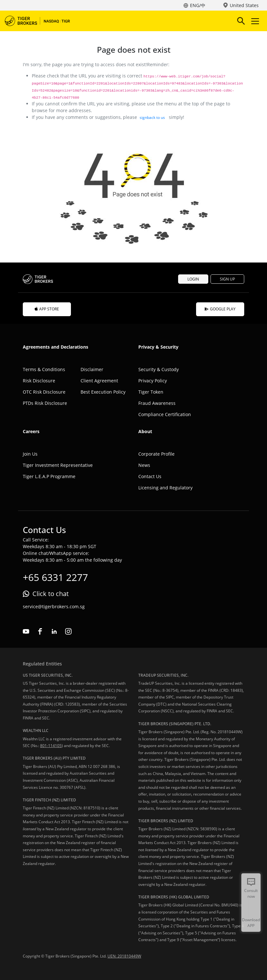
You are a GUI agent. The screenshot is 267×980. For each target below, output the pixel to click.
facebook (40, 631)
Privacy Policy (153, 381)
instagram (68, 631)
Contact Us (150, 476)
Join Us (30, 454)
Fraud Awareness (157, 403)
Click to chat (51, 594)
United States (244, 5)
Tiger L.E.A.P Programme (49, 476)
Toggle (254, 21)
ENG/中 (198, 5)
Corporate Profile (156, 454)
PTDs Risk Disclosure (45, 403)
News (144, 465)
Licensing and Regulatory (165, 488)
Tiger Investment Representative (58, 465)
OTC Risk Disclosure (44, 392)
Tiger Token (151, 392)
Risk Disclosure (39, 381)
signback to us (152, 117)
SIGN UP (227, 279)
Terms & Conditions (44, 369)
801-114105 (51, 746)
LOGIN (193, 279)
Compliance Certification (165, 414)
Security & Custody (159, 369)
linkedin (54, 631)
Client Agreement (99, 381)
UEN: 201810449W (124, 956)
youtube (26, 631)
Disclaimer (92, 369)
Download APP (251, 923)
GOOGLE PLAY (220, 309)
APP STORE (47, 309)
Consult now (251, 893)
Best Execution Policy (103, 392)
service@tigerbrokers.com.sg (54, 606)
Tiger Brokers (42, 21)
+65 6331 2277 (55, 577)
